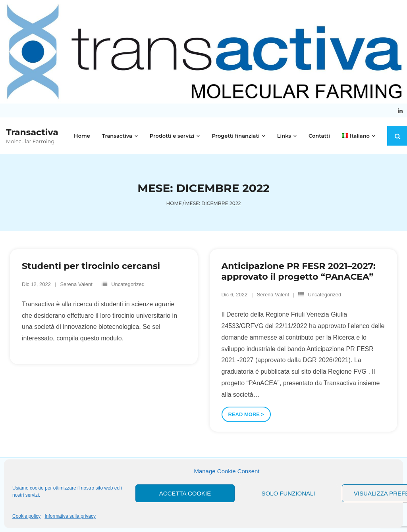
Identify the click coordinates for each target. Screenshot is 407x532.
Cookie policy (26, 516)
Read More (244, 414)
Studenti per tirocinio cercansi (91, 266)
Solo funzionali (288, 493)
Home (174, 203)
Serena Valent (76, 284)
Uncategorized (128, 284)
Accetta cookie (185, 493)
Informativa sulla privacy (70, 516)
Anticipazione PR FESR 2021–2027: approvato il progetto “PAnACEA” (298, 271)
